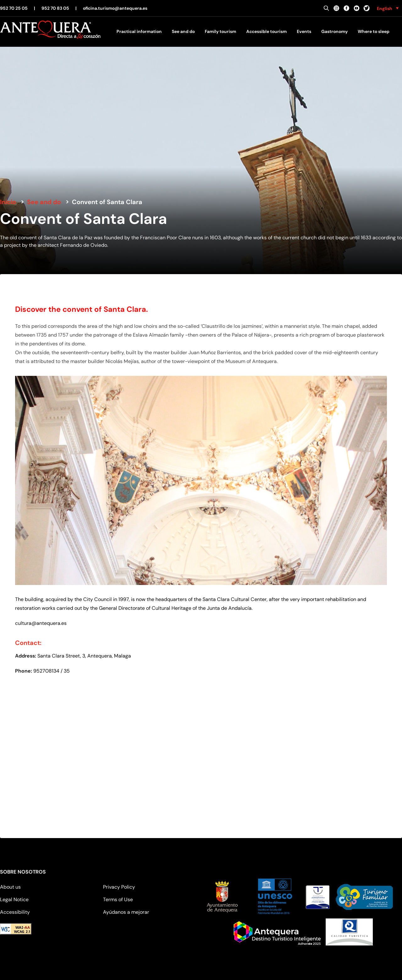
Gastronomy (334, 31)
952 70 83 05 (55, 8)
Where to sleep (374, 31)
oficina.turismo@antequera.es (115, 8)
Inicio (8, 202)
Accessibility (15, 912)
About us (10, 887)
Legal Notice (14, 899)
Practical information (139, 31)
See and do (183, 31)
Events (304, 31)
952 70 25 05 (14, 8)
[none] (388, 8)
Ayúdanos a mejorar (126, 912)
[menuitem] (388, 8)
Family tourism (220, 31)
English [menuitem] (385, 8)
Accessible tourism (266, 31)
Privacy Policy (119, 887)
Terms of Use (118, 899)
